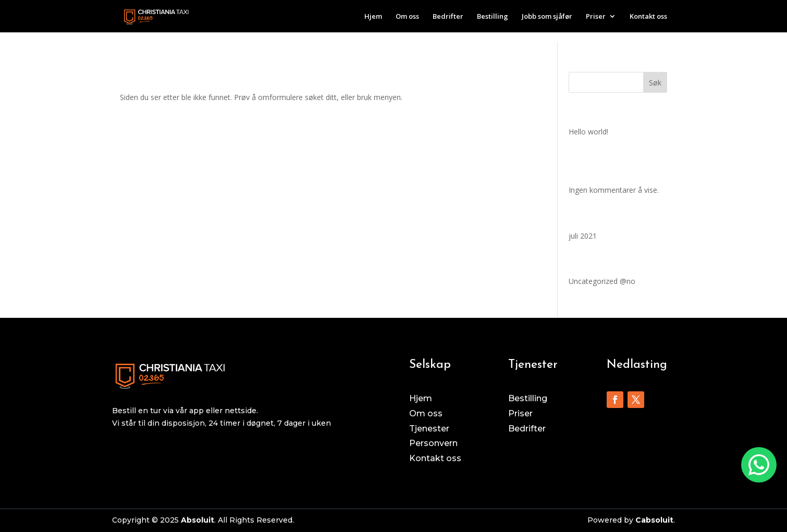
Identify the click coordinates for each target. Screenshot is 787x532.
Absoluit (198, 520)
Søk (655, 83)
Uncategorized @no (602, 281)
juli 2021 (583, 236)
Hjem (373, 17)
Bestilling (493, 17)
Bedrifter (448, 17)
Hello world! (588, 132)
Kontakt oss (648, 17)
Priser (596, 17)
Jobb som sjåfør (547, 17)
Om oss (407, 17)
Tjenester (429, 429)
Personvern (433, 443)
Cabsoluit (654, 520)
